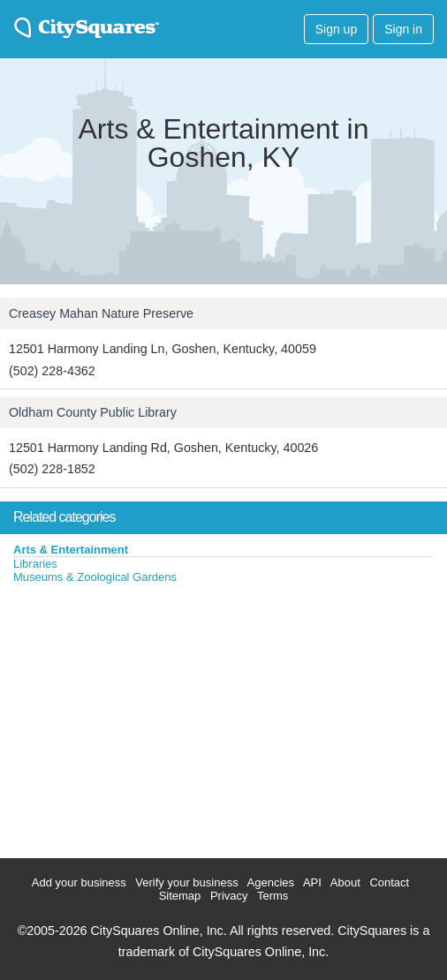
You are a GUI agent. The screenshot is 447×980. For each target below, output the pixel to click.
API (312, 882)
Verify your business (186, 882)
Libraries (35, 564)
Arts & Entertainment (71, 550)
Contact (389, 882)
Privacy (229, 896)
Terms (273, 896)
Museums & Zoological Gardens (95, 577)
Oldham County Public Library (93, 412)
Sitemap (180, 896)
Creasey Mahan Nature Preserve (101, 313)
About (345, 882)
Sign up (336, 29)
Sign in (403, 29)
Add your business (79, 882)
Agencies (271, 882)
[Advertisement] (133, 717)
